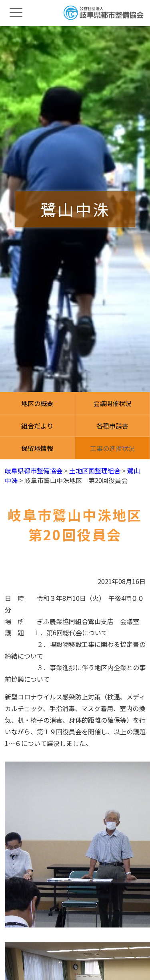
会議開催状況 (112, 403)
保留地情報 (37, 448)
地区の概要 (37, 403)
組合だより (37, 426)
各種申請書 (112, 426)
